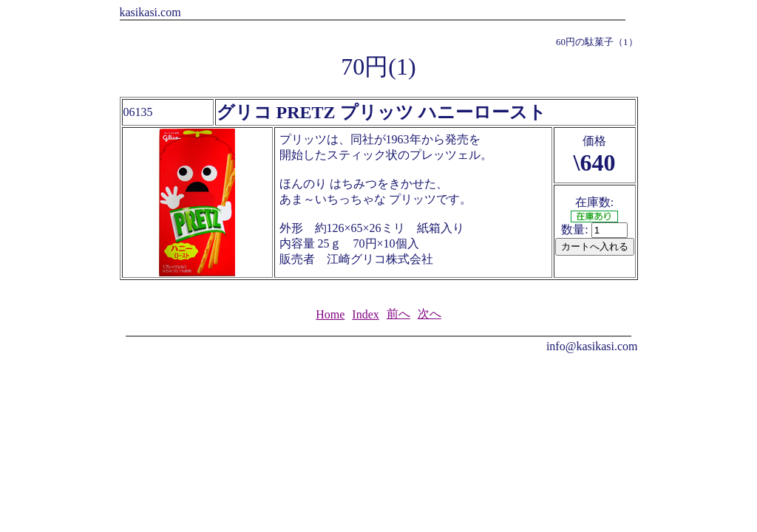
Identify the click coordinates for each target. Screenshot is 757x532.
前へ (398, 314)
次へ (430, 314)
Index (365, 314)
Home (330, 314)
